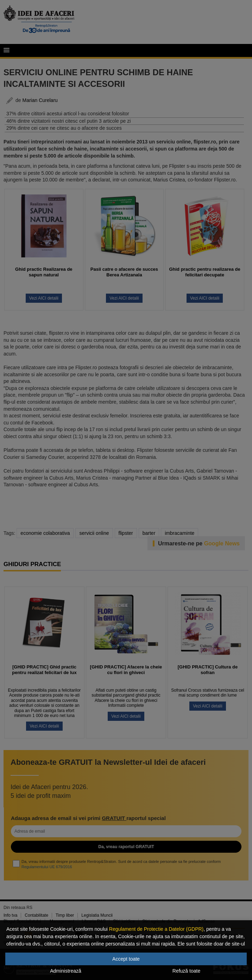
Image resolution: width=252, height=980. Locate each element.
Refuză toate (186, 971)
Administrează (66, 971)
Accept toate (126, 959)
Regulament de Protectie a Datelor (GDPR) (156, 929)
